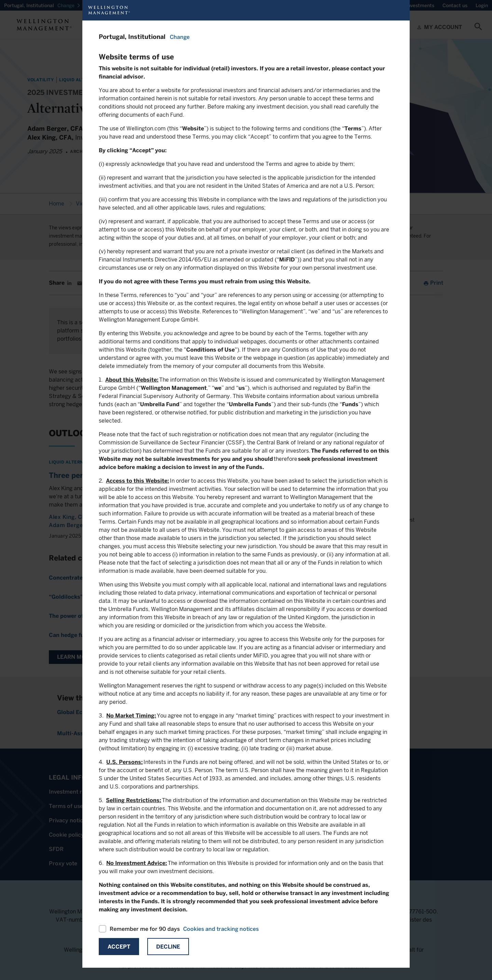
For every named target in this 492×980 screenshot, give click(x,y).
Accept (119, 947)
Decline (168, 947)
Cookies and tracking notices (221, 929)
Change (180, 37)
